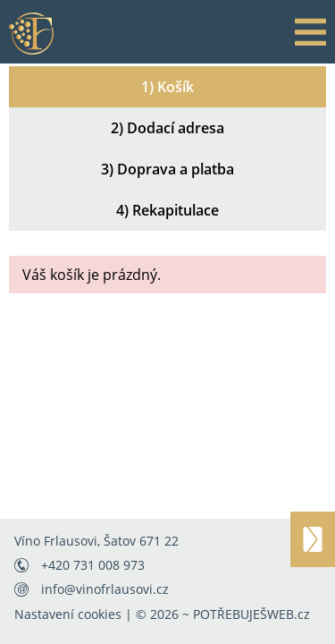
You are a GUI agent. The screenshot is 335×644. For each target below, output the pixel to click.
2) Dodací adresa (167, 128)
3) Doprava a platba (167, 169)
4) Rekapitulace (167, 210)
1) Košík (167, 87)
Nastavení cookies (68, 614)
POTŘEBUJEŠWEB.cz (251, 614)
